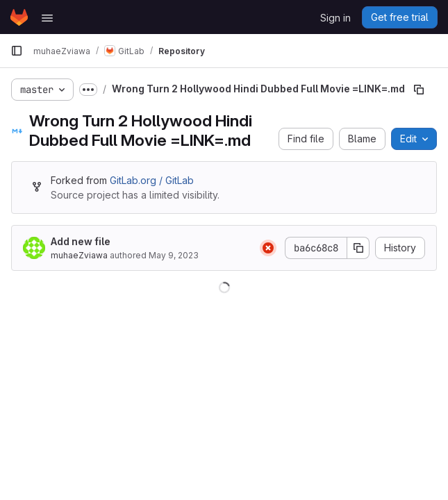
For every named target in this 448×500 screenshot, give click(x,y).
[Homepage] (19, 17)
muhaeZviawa (79, 255)
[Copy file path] (419, 90)
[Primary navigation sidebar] (17, 51)
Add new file (81, 241)
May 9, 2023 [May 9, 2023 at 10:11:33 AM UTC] (174, 255)
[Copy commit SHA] (358, 248)
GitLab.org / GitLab (152, 180)
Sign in (335, 18)
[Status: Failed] (268, 248)
